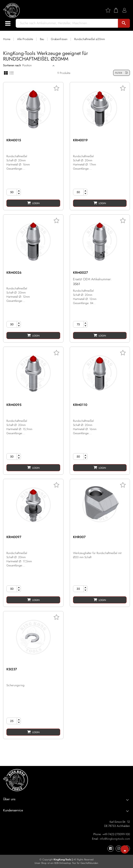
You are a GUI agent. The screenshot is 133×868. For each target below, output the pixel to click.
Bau (42, 39)
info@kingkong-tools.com (115, 839)
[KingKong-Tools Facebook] (111, 849)
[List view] (12, 73)
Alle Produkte (25, 39)
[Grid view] (6, 73)
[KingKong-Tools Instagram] (119, 849)
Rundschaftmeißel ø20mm (90, 39)
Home (7, 39)
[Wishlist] (110, 10)
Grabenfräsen (59, 39)
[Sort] (37, 65)
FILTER (122, 73)
